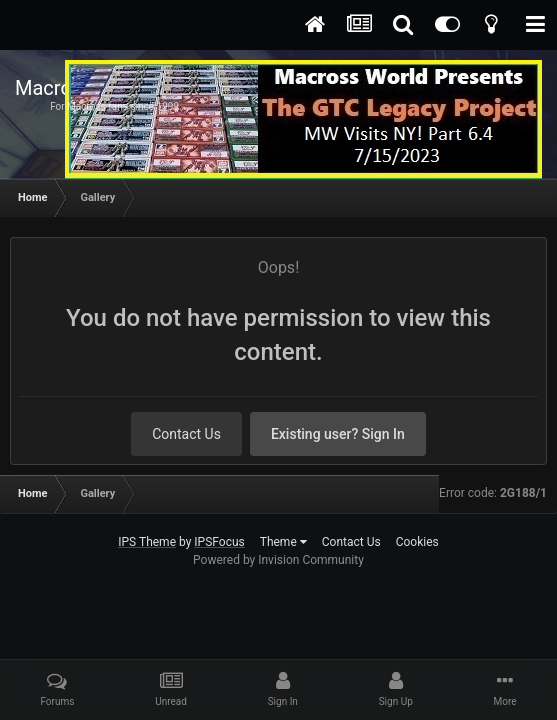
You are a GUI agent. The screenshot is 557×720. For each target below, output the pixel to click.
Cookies (417, 542)
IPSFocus (219, 542)
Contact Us (186, 434)
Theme (283, 542)
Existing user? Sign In (338, 434)
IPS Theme (147, 542)
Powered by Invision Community (278, 560)
